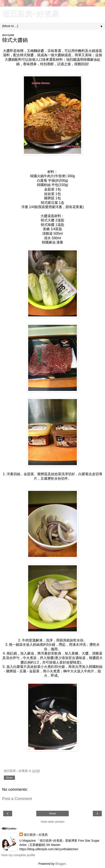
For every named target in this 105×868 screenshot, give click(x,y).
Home (52, 814)
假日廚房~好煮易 (30, 13)
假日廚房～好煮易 (36, 835)
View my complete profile (18, 855)
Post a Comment (17, 799)
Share (9, 778)
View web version (52, 822)
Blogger (61, 864)
